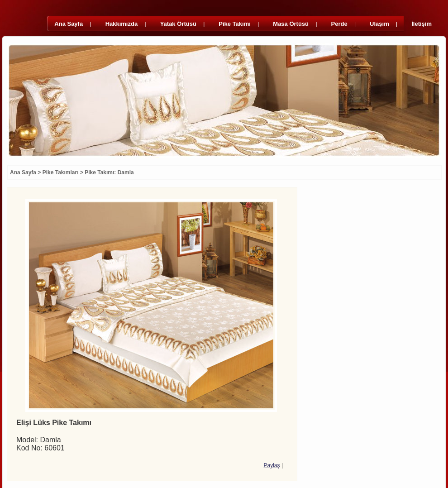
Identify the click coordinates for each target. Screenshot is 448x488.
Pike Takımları (61, 172)
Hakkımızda (122, 24)
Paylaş (272, 465)
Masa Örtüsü (291, 24)
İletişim (422, 24)
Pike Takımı (235, 24)
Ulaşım (379, 24)
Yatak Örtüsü (178, 24)
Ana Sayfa (69, 24)
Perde (339, 24)
